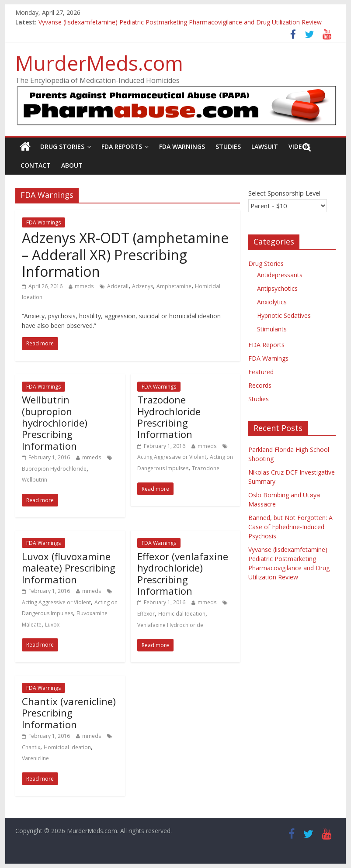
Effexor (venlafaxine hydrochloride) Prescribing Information (183, 573)
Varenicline (35, 758)
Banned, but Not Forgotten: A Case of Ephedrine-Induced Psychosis (290, 527)
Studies (228, 146)
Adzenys (142, 286)
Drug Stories (62, 146)
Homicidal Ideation (182, 614)
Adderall (118, 286)
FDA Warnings (182, 146)
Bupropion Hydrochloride (54, 469)
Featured (261, 372)
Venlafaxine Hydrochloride (170, 625)
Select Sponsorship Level (284, 193)
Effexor (146, 614)
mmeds (84, 286)
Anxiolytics (272, 302)
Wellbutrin (35, 480)
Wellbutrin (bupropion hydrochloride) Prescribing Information (55, 423)
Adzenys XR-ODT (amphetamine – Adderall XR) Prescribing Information (125, 255)
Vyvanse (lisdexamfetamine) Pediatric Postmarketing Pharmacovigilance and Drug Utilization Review (180, 22)
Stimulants (272, 329)
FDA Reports (122, 146)
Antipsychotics (277, 288)
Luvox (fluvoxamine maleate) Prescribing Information (69, 568)
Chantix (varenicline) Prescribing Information (69, 713)
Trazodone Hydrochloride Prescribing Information (169, 417)
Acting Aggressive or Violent (172, 457)
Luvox (52, 625)
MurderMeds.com (99, 63)
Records (260, 385)
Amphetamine (174, 286)
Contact (36, 165)
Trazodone (206, 468)
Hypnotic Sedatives (284, 315)
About (72, 165)
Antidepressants (280, 275)
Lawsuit (265, 146)
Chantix (31, 747)
